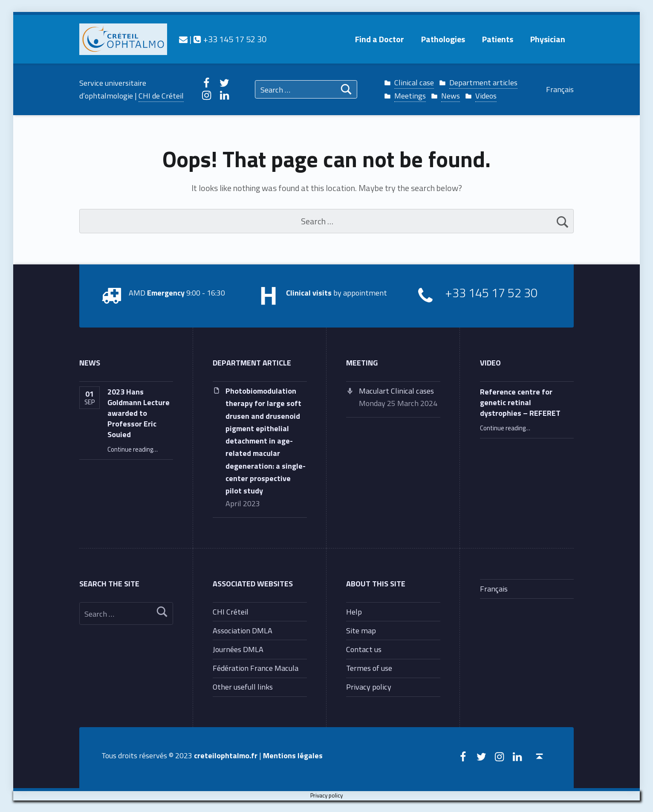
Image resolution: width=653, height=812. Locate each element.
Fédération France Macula (256, 668)
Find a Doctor (380, 39)
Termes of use (369, 668)
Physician (548, 39)
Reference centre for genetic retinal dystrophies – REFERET (520, 402)
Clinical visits (309, 293)
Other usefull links (243, 687)
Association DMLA (243, 630)
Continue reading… (133, 449)
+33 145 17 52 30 (230, 39)
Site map (361, 630)
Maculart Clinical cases (396, 391)
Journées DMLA (238, 649)
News (451, 96)
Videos (486, 96)
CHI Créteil (231, 612)
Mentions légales (293, 755)
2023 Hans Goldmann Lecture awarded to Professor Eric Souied (139, 413)
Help (354, 612)
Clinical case (414, 82)
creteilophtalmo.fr (226, 755)
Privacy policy (369, 687)
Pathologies (443, 39)
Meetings (410, 96)
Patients (498, 39)
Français (560, 89)
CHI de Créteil (161, 96)
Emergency (166, 293)
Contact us (364, 649)
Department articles (483, 82)
